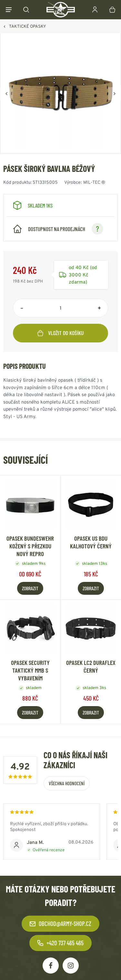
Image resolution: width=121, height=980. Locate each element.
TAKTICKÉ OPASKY (27, 26)
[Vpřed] (115, 94)
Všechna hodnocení (67, 783)
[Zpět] (6, 94)
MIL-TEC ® (94, 182)
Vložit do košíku (61, 333)
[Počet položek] (60, 308)
